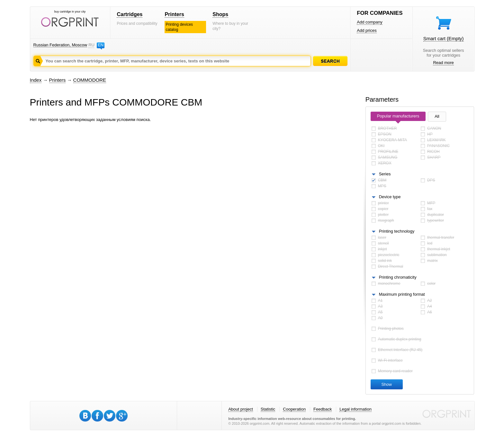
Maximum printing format (402, 294)
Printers (174, 14)
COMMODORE (90, 80)
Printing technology (397, 231)
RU (91, 45)
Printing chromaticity (398, 277)
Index (36, 80)
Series (385, 174)
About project (241, 409)
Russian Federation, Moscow (60, 45)
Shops (220, 14)
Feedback (323, 409)
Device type (390, 197)
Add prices (367, 30)
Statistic (268, 409)
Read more (443, 63)
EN (101, 45)
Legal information (355, 409)
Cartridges (130, 14)
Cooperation (294, 409)
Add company (370, 22)
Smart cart (444, 38)
